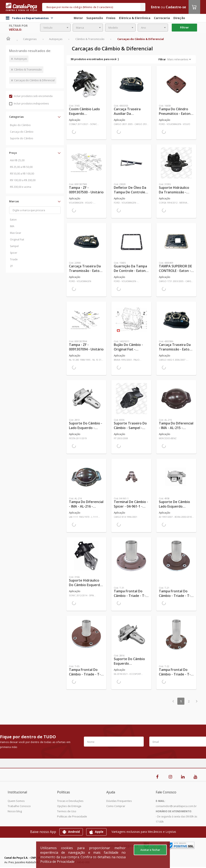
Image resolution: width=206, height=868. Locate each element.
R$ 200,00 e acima (21, 187)
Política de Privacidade (57, 862)
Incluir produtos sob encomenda (31, 96)
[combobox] (55, 28)
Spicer (14, 253)
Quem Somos (16, 801)
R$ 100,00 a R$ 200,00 (23, 180)
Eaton (13, 220)
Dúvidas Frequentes (119, 801)
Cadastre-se (176, 7)
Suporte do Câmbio (22, 138)
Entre (155, 7)
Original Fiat (17, 239)
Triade (14, 259)
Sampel (14, 246)
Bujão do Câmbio (20, 125)
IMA (12, 226)
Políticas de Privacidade (72, 816)
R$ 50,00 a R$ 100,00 (22, 174)
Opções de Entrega (69, 806)
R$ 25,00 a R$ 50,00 (21, 167)
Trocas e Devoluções (70, 801)
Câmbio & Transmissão (28, 70)
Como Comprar (116, 806)
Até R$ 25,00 (17, 160)
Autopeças (20, 59)
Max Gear (16, 233)
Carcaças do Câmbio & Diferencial (34, 80)
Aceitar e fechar (150, 850)
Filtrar (184, 27)
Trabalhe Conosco (19, 806)
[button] (35, 117)
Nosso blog (15, 811)
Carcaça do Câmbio (22, 132)
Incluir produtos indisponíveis (29, 104)
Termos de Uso (67, 811)
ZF (11, 266)
